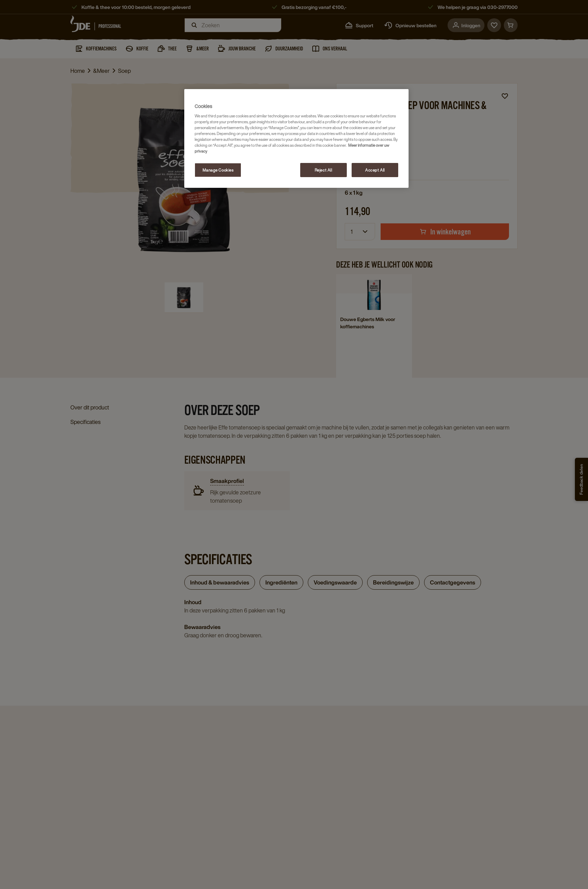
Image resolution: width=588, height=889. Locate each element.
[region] (296, 139)
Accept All (375, 170)
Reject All (324, 170)
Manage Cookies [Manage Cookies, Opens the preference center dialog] (218, 170)
